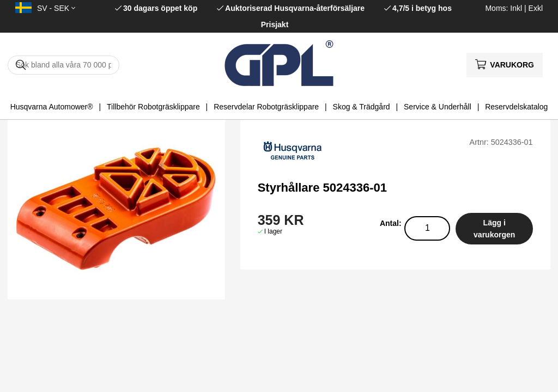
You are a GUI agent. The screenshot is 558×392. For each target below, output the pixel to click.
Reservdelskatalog (516, 107)
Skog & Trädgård (362, 107)
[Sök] (63, 65)
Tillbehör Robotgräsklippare (153, 107)
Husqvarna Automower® (52, 107)
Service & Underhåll (438, 107)
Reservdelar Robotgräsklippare (266, 107)
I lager (273, 231)
